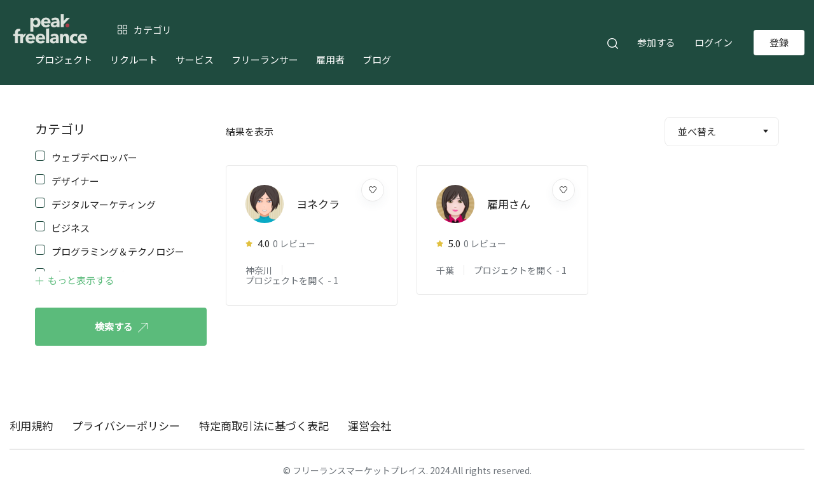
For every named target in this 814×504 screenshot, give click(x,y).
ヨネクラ (318, 204)
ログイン (714, 42)
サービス (195, 59)
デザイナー (75, 180)
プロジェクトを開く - (292, 280)
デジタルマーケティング (104, 203)
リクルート (134, 59)
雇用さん (509, 204)
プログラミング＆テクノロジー (118, 250)
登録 (779, 42)
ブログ (377, 59)
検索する (121, 326)
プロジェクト (64, 59)
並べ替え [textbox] (697, 131)
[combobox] (722, 132)
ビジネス (71, 227)
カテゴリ (60, 129)
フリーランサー (265, 59)
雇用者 (330, 59)
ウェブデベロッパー (94, 156)
